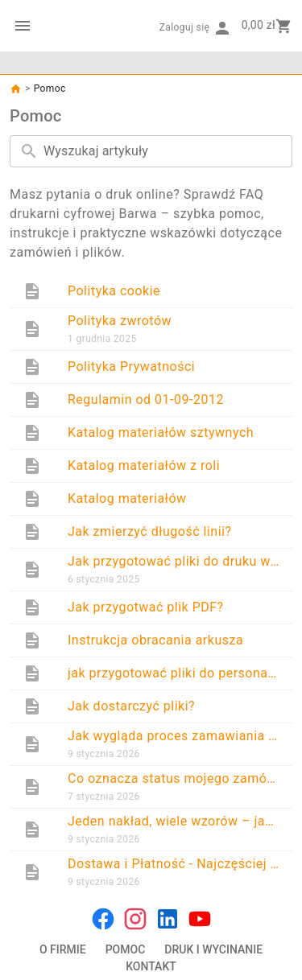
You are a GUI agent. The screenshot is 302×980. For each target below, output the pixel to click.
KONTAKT (151, 966)
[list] (151, 584)
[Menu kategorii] (23, 26)
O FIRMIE (63, 949)
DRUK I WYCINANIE (213, 949)
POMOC (126, 949)
